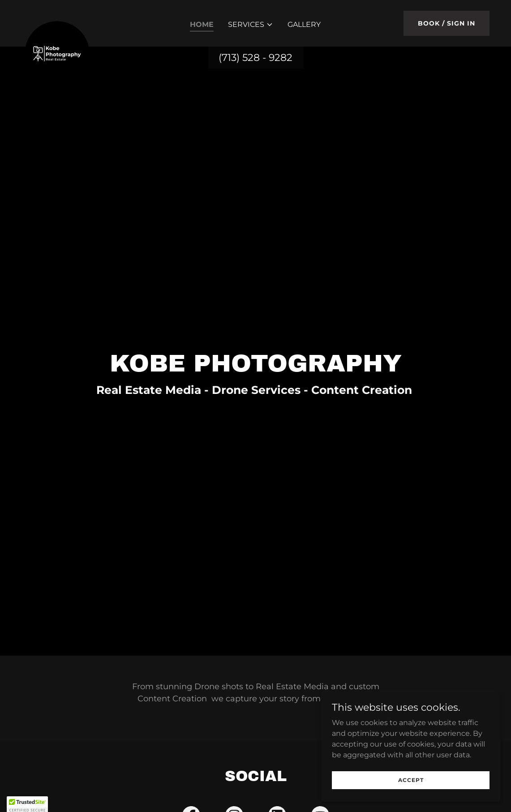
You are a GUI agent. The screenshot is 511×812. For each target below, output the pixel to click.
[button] (251, 25)
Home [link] (202, 24)
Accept (411, 780)
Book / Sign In (447, 23)
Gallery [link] (304, 24)
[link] (57, 22)
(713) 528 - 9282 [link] (255, 58)
